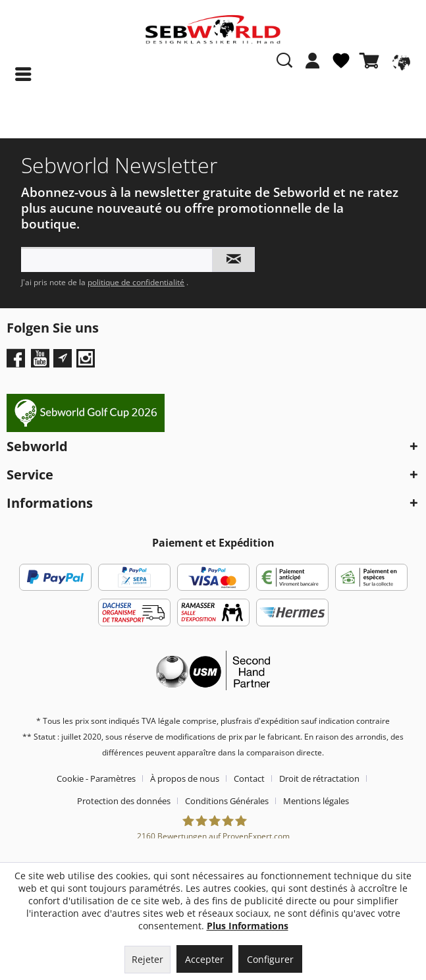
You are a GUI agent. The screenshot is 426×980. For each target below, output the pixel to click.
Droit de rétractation (319, 778)
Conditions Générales (227, 801)
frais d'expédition (267, 721)
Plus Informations (248, 926)
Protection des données (124, 801)
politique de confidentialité (136, 282)
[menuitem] (313, 67)
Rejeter (147, 959)
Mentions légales (316, 801)
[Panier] (372, 61)
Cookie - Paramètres (96, 778)
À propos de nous (185, 778)
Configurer (270, 959)
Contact (249, 778)
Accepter (204, 959)
